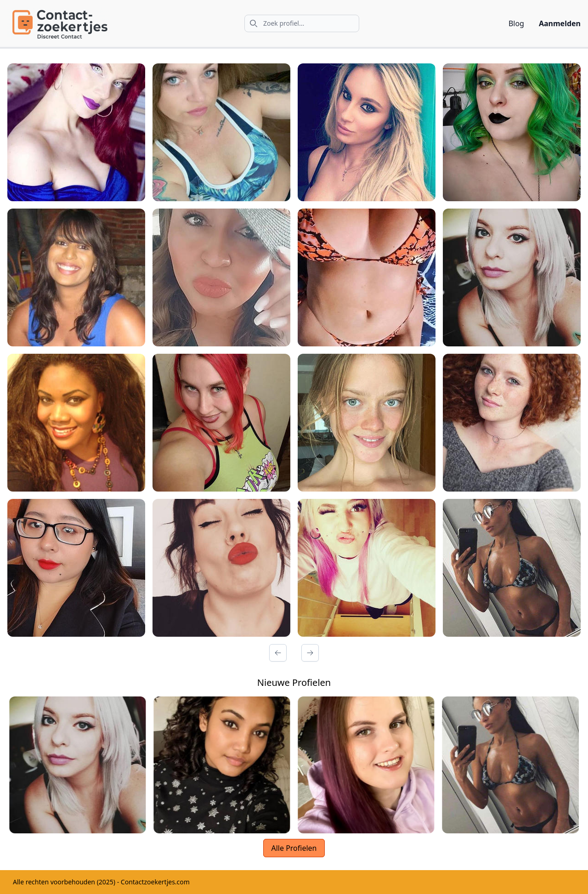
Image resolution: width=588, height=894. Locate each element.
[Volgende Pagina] (310, 653)
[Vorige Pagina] (278, 653)
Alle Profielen (294, 848)
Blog (516, 23)
